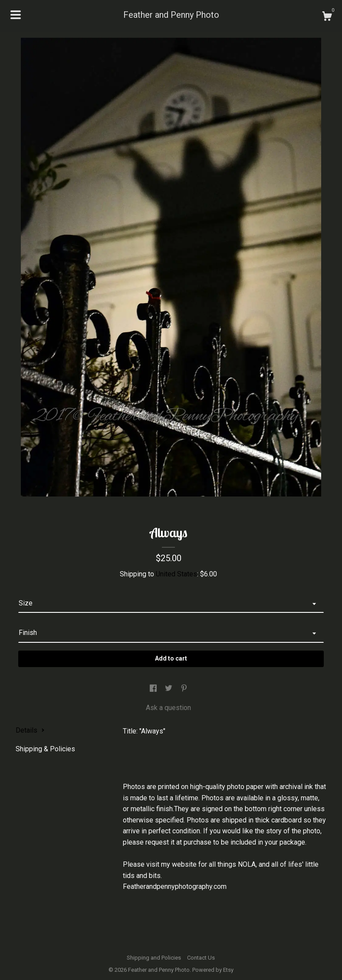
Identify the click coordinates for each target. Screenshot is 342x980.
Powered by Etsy (213, 970)
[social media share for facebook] (154, 689)
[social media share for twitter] (169, 689)
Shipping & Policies (45, 749)
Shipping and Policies (154, 958)
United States (176, 574)
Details (30, 730)
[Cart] (327, 17)
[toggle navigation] (16, 15)
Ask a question (168, 708)
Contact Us (201, 958)
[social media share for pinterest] (184, 689)
